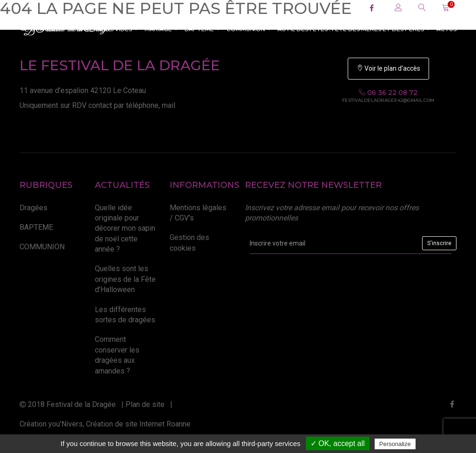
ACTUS (446, 29)
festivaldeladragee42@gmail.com (388, 100)
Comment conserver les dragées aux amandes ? (117, 355)
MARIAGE (161, 29)
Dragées (33, 208)
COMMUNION (249, 29)
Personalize (395, 444)
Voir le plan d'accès (388, 68)
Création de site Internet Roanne (138, 424)
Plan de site (145, 404)
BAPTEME (202, 29)
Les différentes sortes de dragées (125, 315)
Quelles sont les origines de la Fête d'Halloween (125, 279)
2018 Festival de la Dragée (68, 404)
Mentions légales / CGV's (198, 213)
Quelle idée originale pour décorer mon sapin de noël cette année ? (125, 229)
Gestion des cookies (189, 243)
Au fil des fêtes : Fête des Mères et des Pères (354, 29)
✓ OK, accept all (338, 443)
